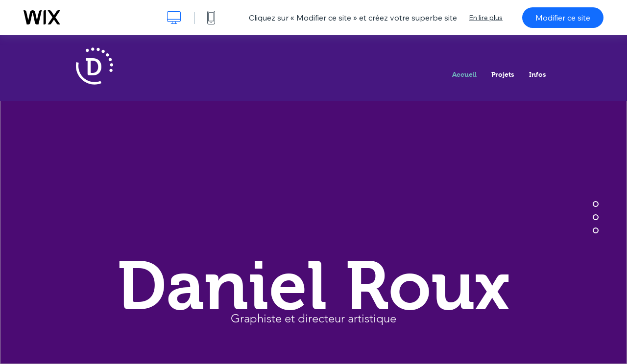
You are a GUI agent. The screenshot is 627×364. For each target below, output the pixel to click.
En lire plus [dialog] (486, 18)
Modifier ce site (563, 18)
